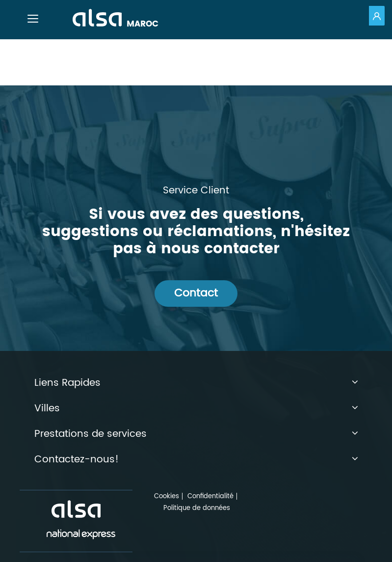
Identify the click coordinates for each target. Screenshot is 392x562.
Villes (196, 409)
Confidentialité (210, 496)
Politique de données (197, 508)
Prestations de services (196, 434)
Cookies (167, 496)
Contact (196, 293)
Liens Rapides (196, 383)
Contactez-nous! (196, 460)
